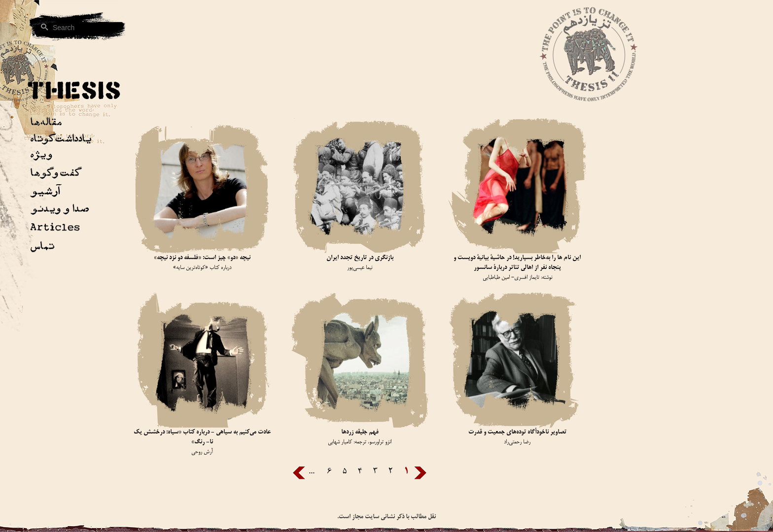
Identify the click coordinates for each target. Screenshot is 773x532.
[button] (59, 193)
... (312, 472)
